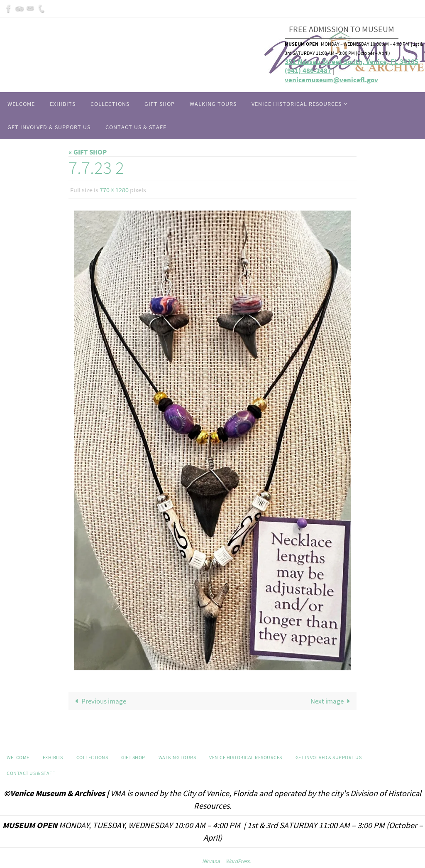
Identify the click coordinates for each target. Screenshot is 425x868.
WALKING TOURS (177, 757)
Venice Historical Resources (246, 757)
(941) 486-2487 (308, 71)
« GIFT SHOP (88, 152)
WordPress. (238, 861)
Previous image (99, 701)
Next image (332, 701)
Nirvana (211, 861)
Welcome (18, 757)
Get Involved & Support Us (329, 757)
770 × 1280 (114, 190)
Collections (92, 757)
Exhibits (53, 757)
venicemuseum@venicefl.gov (331, 80)
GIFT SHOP (133, 757)
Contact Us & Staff (31, 773)
